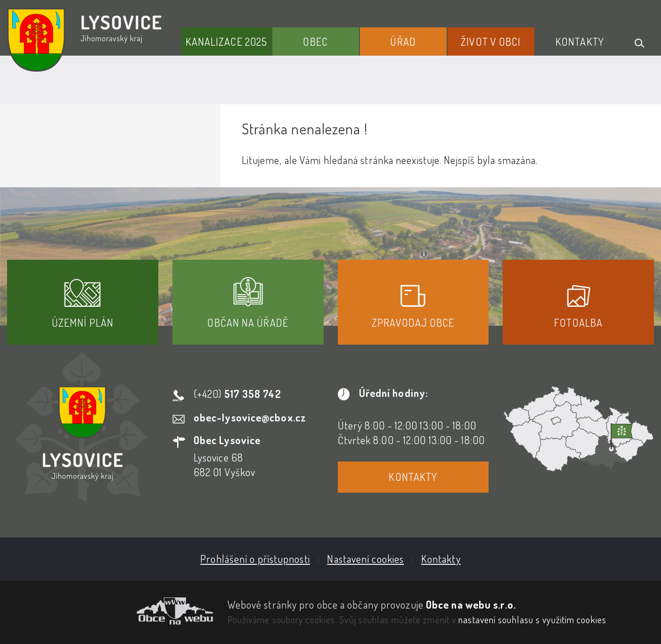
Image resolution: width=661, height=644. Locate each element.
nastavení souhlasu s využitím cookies (532, 619)
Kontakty (580, 41)
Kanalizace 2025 (227, 41)
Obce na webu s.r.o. (471, 604)
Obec (315, 41)
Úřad (403, 41)
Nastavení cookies (365, 559)
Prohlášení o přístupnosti (255, 559)
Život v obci (491, 41)
